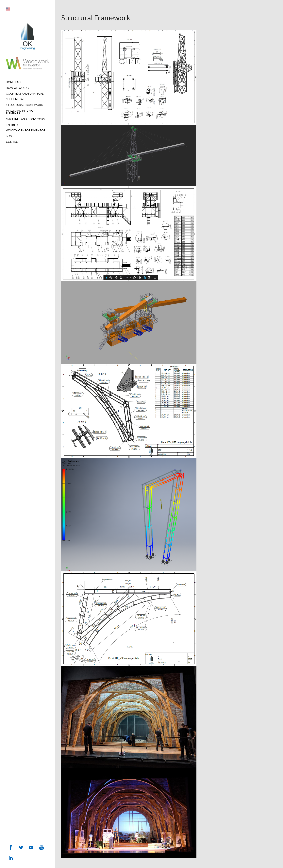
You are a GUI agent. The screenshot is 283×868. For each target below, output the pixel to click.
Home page (14, 82)
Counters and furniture (25, 93)
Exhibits (12, 125)
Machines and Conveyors (25, 119)
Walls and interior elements (21, 112)
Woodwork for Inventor (26, 130)
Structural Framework (24, 105)
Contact (13, 142)
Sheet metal (15, 99)
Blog (10, 136)
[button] (8, 9)
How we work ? (18, 88)
